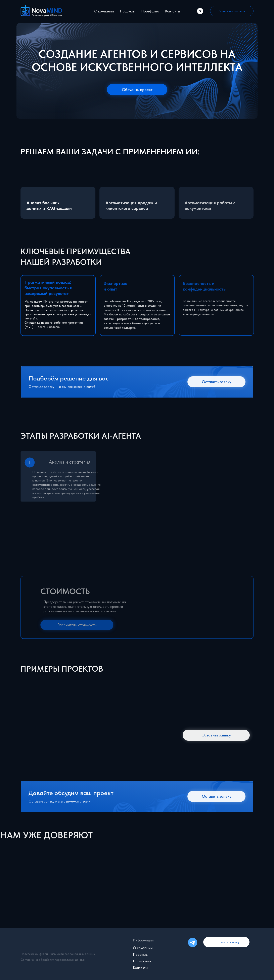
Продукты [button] (128, 11)
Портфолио (150, 11)
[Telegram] (200, 11)
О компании (104, 11)
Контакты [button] (172, 11)
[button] (232, 11)
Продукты (141, 954)
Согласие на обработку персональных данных (53, 960)
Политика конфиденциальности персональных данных (58, 954)
